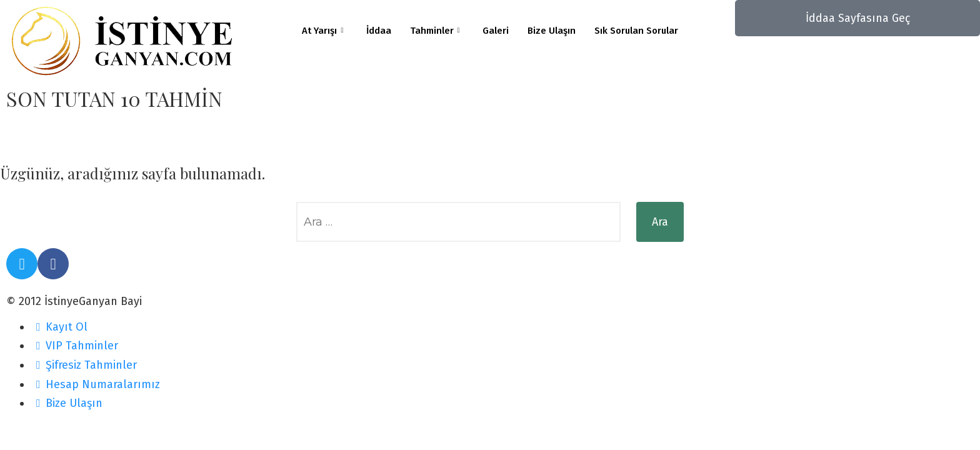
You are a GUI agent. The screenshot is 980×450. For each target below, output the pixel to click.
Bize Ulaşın (552, 31)
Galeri (496, 31)
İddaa (379, 31)
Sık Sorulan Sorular (636, 31)
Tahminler (435, 31)
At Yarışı (322, 31)
